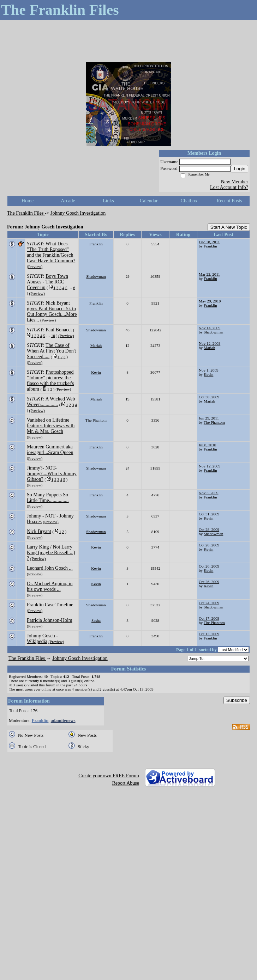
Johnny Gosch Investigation (78, 213)
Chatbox (189, 201)
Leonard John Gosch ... (50, 568)
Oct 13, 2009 (209, 634)
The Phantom (96, 420)
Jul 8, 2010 (207, 445)
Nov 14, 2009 (210, 328)
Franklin (96, 244)
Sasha (96, 620)
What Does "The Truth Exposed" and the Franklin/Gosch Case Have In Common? (51, 252)
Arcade (68, 201)
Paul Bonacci (59, 330)
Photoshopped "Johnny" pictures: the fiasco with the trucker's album (50, 381)
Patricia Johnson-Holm (50, 620)
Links (108, 201)
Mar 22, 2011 (209, 274)
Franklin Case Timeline (50, 605)
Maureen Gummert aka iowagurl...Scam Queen (50, 450)
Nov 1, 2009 (209, 370)
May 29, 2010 (210, 301)
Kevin (96, 372)
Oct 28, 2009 (209, 529)
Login (240, 169)
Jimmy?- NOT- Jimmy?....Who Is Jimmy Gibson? (52, 474)
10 (53, 336)
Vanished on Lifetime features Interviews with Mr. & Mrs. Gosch (51, 426)
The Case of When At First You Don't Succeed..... (51, 351)
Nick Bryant (39, 531)
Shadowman (96, 276)
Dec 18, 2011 (209, 242)
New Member (235, 182)
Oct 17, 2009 (209, 618)
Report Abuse (125, 783)
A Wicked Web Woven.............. (51, 402)
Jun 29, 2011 (209, 418)
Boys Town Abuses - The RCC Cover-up (47, 282)
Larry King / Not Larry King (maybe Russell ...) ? (51, 553)
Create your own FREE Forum (109, 776)
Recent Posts (229, 201)
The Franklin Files (26, 213)
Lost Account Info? (229, 187)
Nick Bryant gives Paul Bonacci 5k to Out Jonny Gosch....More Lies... (52, 311)
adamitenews (63, 721)
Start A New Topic (229, 227)
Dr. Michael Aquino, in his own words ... (50, 586)
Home (28, 201)
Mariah (96, 345)
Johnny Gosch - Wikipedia (42, 639)
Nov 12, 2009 (210, 343)
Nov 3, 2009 (209, 493)
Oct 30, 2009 (209, 397)
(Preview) (35, 267)
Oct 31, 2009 (209, 514)
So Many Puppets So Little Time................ (48, 498)
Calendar (149, 201)
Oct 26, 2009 (209, 545)
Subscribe (237, 700)
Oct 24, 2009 (209, 603)
